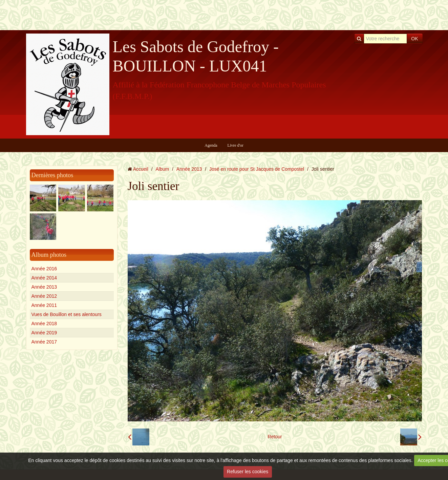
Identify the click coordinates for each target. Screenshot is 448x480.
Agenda (211, 145)
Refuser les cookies (248, 472)
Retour (275, 437)
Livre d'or (236, 145)
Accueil (141, 169)
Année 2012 (44, 296)
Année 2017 (44, 342)
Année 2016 (44, 269)
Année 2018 (44, 324)
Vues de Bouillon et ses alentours (67, 314)
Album (162, 169)
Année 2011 (44, 305)
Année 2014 (44, 278)
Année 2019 (44, 333)
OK (414, 39)
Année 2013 (44, 287)
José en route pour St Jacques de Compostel (257, 169)
